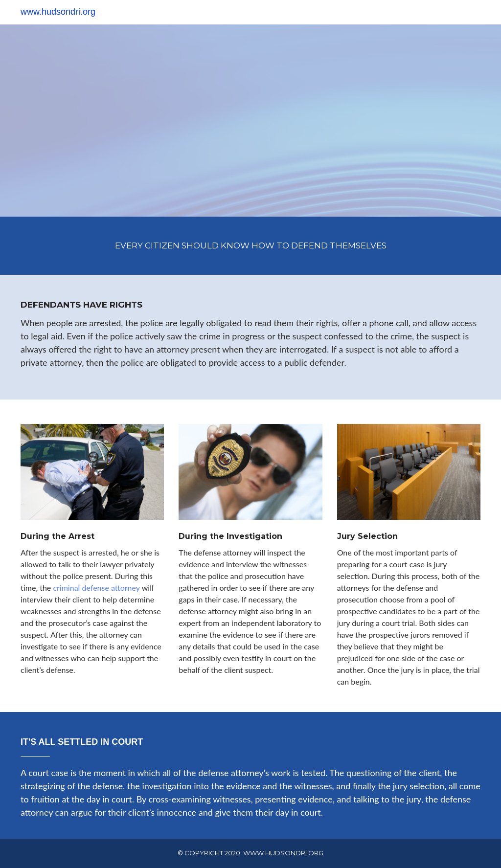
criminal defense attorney (96, 588)
